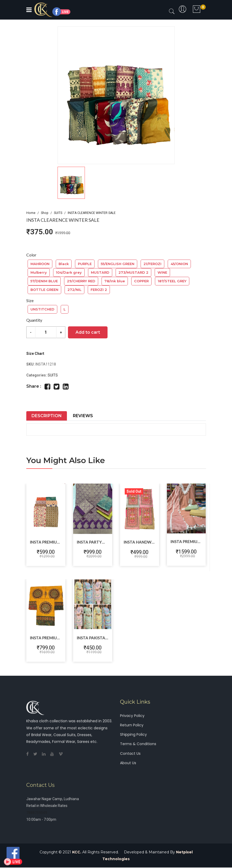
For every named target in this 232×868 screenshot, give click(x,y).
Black (64, 264)
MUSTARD (100, 272)
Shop (45, 213)
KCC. (77, 853)
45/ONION (179, 264)
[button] (116, 183)
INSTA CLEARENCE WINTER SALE (92, 213)
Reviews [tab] (83, 416)
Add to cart (88, 332)
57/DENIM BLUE (44, 281)
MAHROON (40, 264)
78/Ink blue (115, 281)
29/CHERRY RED (81, 281)
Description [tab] (47, 416)
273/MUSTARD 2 (133, 272)
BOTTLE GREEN (44, 290)
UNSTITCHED (42, 309)
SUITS (58, 213)
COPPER (141, 281)
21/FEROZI (152, 264)
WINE (162, 272)
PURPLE (85, 264)
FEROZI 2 (99, 290)
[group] (116, 95)
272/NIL (74, 290)
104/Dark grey (69, 272)
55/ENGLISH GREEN (118, 264)
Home (31, 213)
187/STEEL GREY (172, 281)
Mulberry (39, 272)
